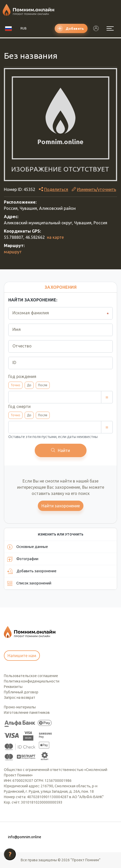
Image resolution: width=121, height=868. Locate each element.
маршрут (13, 252)
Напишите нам (22, 656)
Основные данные (28, 547)
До (29, 385)
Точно (15, 385)
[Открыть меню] (110, 28)
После (43, 385)
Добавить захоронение (32, 571)
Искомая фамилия (31, 313)
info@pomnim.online (25, 837)
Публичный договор (21, 692)
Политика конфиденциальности (32, 681)
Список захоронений (29, 583)
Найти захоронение (61, 506)
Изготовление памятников (27, 713)
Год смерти (19, 406)
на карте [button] (55, 237)
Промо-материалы (20, 707)
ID (14, 362)
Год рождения (22, 376)
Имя (17, 329)
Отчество (22, 346)
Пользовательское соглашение (31, 676)
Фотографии (23, 559)
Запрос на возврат (20, 698)
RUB (24, 28)
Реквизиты (13, 687)
